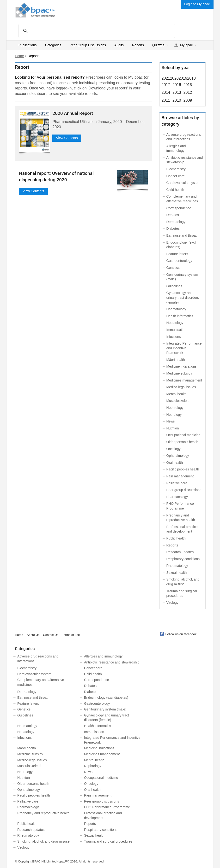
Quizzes (158, 45)
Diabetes (173, 229)
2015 (188, 85)
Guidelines (174, 286)
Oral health (175, 463)
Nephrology (175, 408)
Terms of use (71, 635)
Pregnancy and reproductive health (43, 813)
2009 (188, 100)
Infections (174, 337)
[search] (96, 31)
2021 (166, 78)
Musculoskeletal (178, 401)
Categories (53, 45)
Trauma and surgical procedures (108, 841)
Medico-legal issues (181, 387)
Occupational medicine (183, 435)
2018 (191, 78)
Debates (173, 215)
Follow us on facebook (181, 634)
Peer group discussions (184, 490)
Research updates (180, 552)
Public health (176, 538)
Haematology (176, 309)
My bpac (186, 45)
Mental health (177, 394)
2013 (177, 92)
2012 (188, 92)
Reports (138, 45)
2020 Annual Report (73, 113)
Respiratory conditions (183, 559)
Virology (172, 603)
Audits (119, 45)
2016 (177, 85)
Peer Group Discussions (88, 45)
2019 (183, 78)
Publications (28, 45)
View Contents (67, 138)
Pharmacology (177, 497)
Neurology (174, 415)
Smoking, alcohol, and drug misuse (43, 841)
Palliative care (177, 483)
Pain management (180, 476)
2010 (177, 100)
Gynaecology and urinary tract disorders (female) (183, 297)
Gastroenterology (179, 261)
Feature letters (177, 254)
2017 (166, 85)
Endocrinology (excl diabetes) (106, 698)
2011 (166, 100)
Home (19, 56)
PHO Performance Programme (107, 807)
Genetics (173, 268)
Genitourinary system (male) (105, 709)
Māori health (176, 360)
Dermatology (176, 222)
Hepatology (175, 323)
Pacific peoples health (183, 469)
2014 (166, 92)
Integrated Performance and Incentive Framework (184, 348)
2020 (174, 78)
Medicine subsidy (179, 373)
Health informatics (180, 316)
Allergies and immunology (103, 656)
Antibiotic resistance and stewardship (112, 662)
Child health (175, 190)
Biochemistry (176, 169)
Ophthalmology (178, 456)
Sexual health (177, 573)
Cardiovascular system (183, 183)
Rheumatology (177, 566)
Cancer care (176, 176)
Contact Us (51, 635)
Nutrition (173, 428)
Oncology (174, 449)
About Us (33, 635)
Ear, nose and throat (182, 235)
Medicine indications (182, 366)
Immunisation (176, 330)
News (171, 421)
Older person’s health (182, 442)
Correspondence (179, 208)
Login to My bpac (197, 4)
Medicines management (184, 380)
